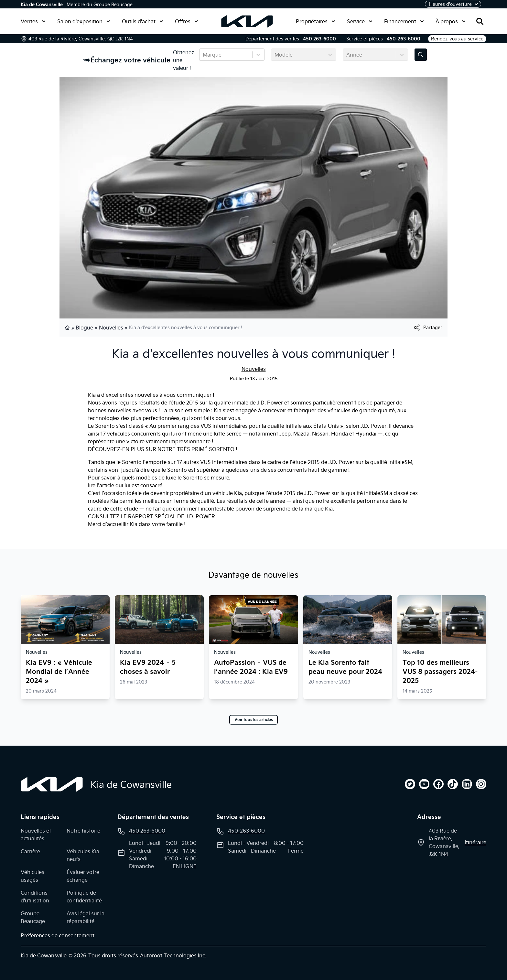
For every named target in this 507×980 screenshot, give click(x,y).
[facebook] (438, 784)
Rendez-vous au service (457, 39)
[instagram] (481, 784)
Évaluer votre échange (83, 876)
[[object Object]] (428, 328)
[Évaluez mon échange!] (421, 55)
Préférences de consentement (58, 935)
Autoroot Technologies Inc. (173, 955)
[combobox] (203, 55)
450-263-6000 (404, 39)
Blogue (84, 328)
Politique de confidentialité (84, 897)
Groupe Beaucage (33, 917)
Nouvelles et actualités (36, 835)
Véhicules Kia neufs (83, 855)
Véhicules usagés (32, 876)
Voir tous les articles (254, 720)
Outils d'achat (143, 21)
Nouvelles (111, 328)
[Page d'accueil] (52, 784)
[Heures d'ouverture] (453, 4)
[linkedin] (467, 784)
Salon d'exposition (84, 21)
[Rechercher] (480, 21)
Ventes (33, 21)
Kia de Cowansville (42, 5)
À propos (451, 21)
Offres (187, 21)
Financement (404, 21)
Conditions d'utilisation (35, 897)
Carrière (30, 851)
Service (360, 21)
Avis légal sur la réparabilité (86, 917)
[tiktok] (453, 784)
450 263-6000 (319, 39)
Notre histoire (83, 831)
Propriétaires (316, 21)
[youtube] (424, 784)
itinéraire (475, 842)
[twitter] (410, 784)
